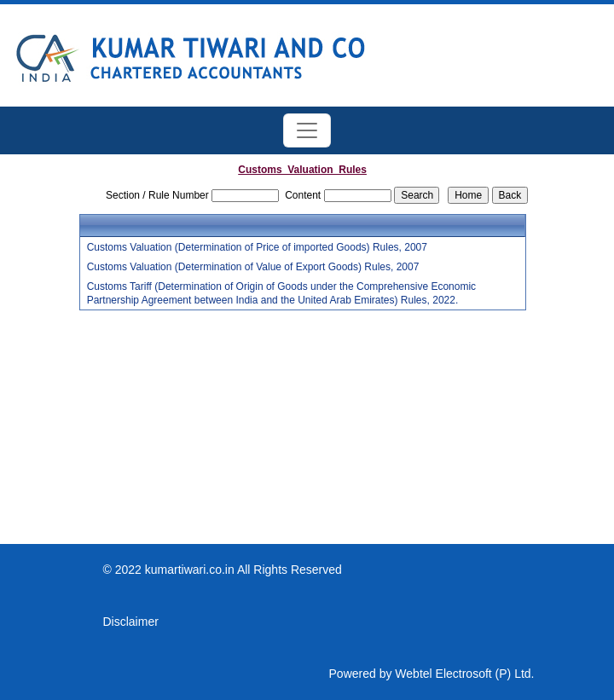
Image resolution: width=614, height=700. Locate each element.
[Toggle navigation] (307, 130)
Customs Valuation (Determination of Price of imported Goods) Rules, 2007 (257, 247)
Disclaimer (131, 622)
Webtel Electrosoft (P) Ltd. (464, 674)
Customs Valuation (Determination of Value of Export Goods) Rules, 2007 (253, 267)
